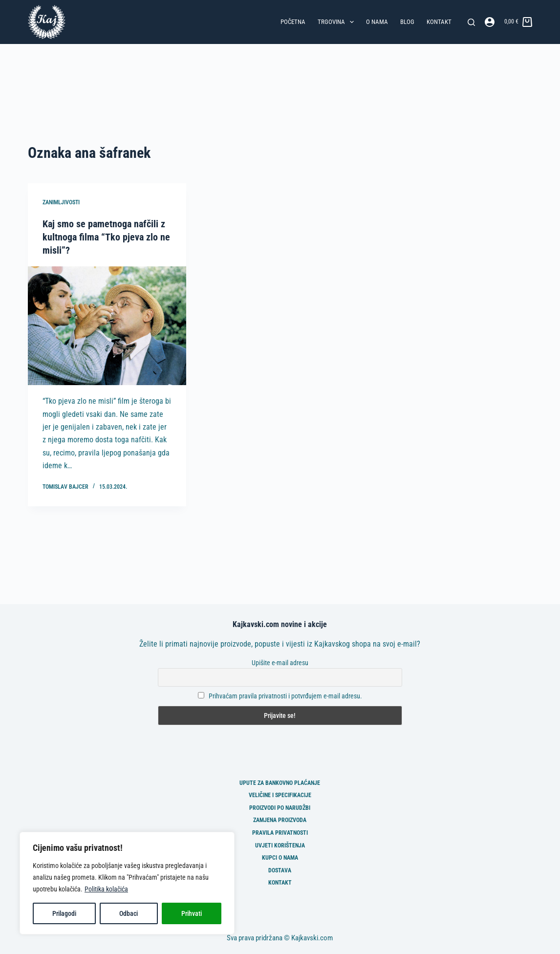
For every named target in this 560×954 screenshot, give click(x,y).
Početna (293, 22)
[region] (127, 883)
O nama (377, 22)
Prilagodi (64, 913)
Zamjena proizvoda (280, 819)
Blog (407, 22)
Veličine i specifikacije (280, 794)
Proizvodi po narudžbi (280, 806)
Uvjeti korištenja (280, 844)
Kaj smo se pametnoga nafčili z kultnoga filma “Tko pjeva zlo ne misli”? (106, 237)
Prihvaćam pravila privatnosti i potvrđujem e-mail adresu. (285, 695)
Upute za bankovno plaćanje (280, 781)
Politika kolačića (106, 889)
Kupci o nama (280, 857)
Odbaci (129, 913)
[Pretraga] (471, 22)
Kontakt (439, 22)
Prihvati (192, 913)
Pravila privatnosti (280, 832)
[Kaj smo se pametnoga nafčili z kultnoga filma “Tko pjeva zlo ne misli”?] (107, 325)
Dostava (280, 869)
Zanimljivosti (61, 202)
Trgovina (338, 22)
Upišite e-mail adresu (280, 661)
